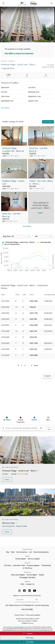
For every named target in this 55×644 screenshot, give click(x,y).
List (31, 552)
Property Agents (33, 565)
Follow (7, 480)
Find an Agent (21, 559)
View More (5, 108)
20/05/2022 (5, 307)
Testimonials (46, 565)
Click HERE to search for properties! (19, 53)
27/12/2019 (5, 355)
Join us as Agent (34, 559)
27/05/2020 (5, 337)
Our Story (8, 565)
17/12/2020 (5, 331)
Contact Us (30, 584)
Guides (41, 575)
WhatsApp (27, 638)
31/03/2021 (5, 325)
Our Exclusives (22, 552)
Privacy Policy (19, 615)
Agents (27, 556)
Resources (27, 572)
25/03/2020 (5, 343)
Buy (8, 552)
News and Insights (18, 575)
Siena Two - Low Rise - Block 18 (39, 150)
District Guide (22, 526)
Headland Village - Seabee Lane (13, 182)
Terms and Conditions (33, 615)
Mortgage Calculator (28, 577)
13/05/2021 (5, 313)
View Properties (9, 526)
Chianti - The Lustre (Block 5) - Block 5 (41, 182)
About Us (27, 563)
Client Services (27, 549)
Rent (13, 552)
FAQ (22, 584)
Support (27, 581)
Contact (28, 633)
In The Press (28, 568)
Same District (48, 122)
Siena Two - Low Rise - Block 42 (12, 215)
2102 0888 (27, 642)
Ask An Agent (32, 575)
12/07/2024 (5, 301)
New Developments (41, 552)
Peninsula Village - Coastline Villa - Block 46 (13, 150)
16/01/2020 (5, 349)
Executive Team (19, 565)
